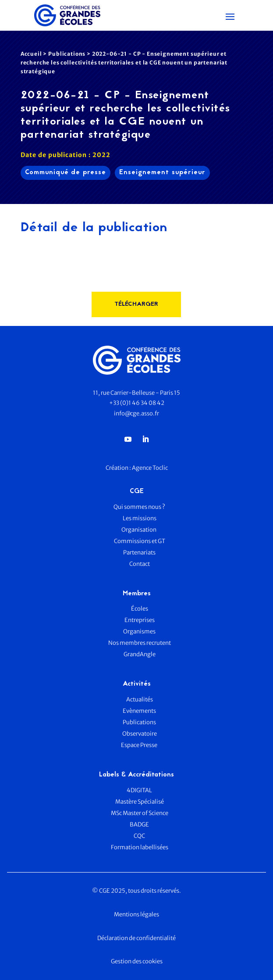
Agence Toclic (150, 468)
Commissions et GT (140, 541)
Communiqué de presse (66, 173)
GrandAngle (140, 654)
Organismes (139, 631)
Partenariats (139, 553)
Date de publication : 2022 (66, 155)
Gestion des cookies (137, 961)
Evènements (139, 711)
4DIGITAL (139, 790)
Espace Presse (140, 745)
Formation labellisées (140, 847)
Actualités (140, 699)
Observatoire (140, 734)
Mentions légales (136, 914)
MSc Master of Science (140, 813)
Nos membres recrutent (140, 643)
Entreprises (140, 620)
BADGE (139, 824)
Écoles (140, 609)
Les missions (140, 518)
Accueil (31, 54)
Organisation (139, 530)
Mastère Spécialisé (140, 802)
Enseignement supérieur (162, 173)
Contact (140, 564)
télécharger (136, 304)
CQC (139, 836)
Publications (67, 54)
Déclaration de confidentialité (136, 938)
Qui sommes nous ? (139, 507)
